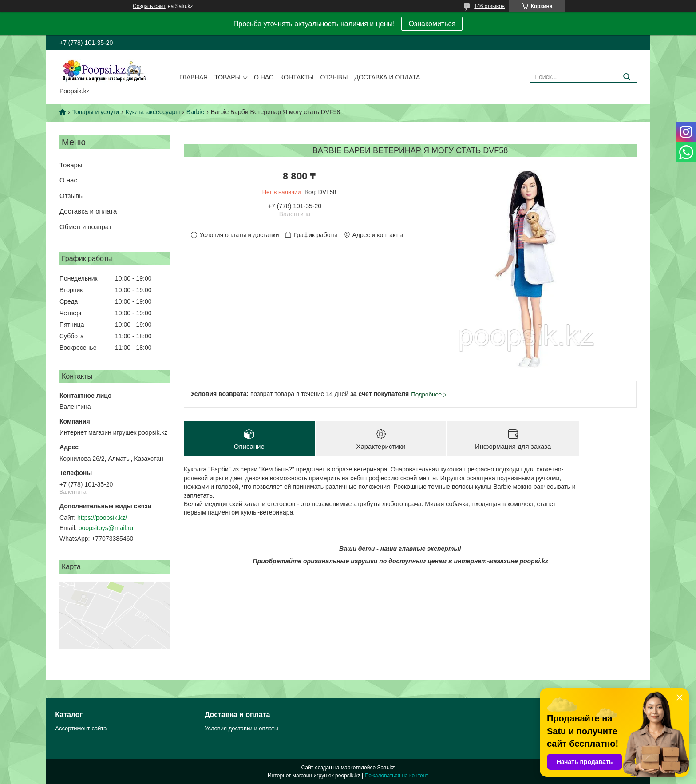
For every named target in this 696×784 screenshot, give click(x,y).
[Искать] (627, 77)
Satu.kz (386, 768)
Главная (194, 77)
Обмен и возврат (86, 227)
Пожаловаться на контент (397, 776)
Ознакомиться (432, 24)
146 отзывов (489, 6)
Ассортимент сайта (81, 728)
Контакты (297, 77)
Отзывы (334, 77)
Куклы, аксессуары (153, 112)
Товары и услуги (95, 112)
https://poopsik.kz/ (102, 518)
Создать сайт (149, 6)
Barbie (195, 112)
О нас (264, 77)
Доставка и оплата (387, 77)
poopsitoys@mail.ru (106, 528)
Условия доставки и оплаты (241, 728)
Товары (227, 77)
